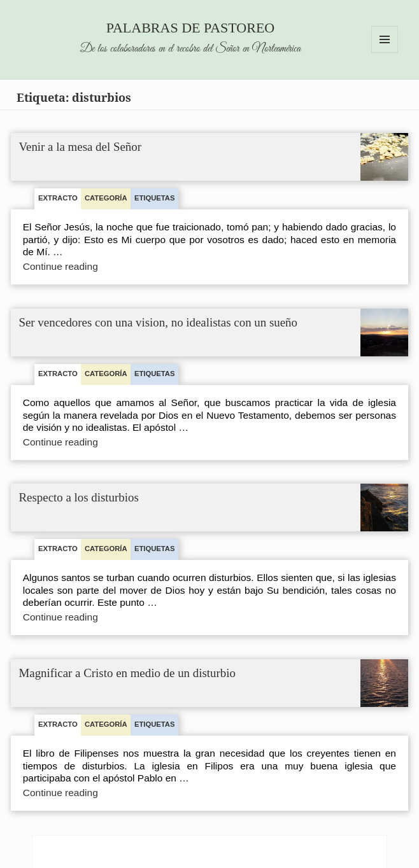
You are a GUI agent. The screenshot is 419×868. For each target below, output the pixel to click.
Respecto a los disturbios (79, 498)
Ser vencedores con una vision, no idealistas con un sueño (159, 323)
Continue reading (73, 267)
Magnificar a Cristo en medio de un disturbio (127, 674)
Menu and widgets (385, 52)
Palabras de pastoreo (191, 28)
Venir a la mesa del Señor (81, 147)
